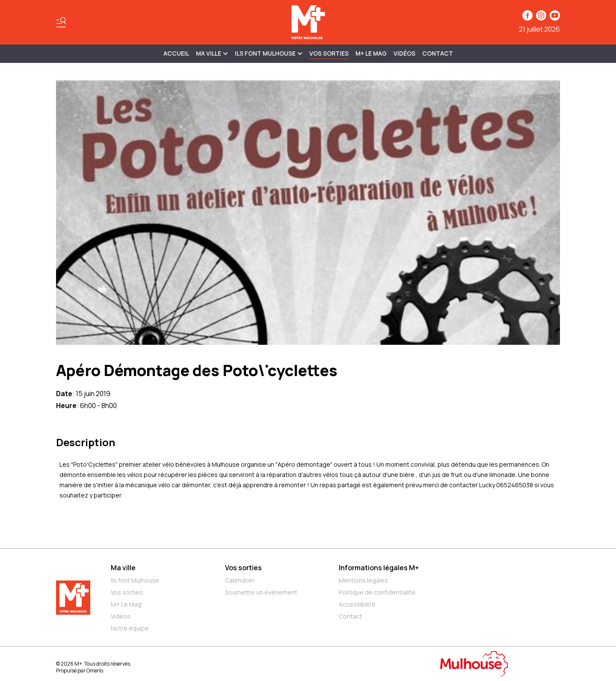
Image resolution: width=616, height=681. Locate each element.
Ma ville (123, 568)
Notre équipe (130, 628)
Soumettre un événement (261, 592)
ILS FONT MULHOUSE (269, 53)
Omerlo (95, 671)
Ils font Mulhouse (135, 580)
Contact (438, 53)
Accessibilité (357, 604)
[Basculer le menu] (61, 22)
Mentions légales (363, 580)
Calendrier (240, 580)
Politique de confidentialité (377, 592)
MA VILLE (212, 53)
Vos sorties (329, 53)
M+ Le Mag (371, 53)
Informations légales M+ (379, 568)
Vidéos (404, 53)
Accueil (176, 53)
